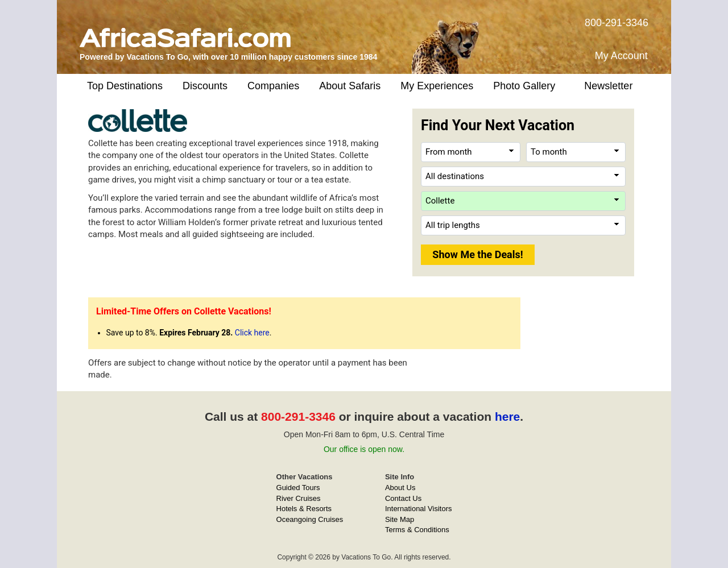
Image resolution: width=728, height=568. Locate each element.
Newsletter (608, 86)
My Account (621, 56)
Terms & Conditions (417, 530)
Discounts (205, 86)
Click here (252, 333)
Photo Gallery (524, 86)
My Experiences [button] (437, 86)
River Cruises (299, 498)
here (507, 416)
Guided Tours (298, 488)
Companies (273, 86)
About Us (400, 488)
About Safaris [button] (350, 86)
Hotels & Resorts (304, 509)
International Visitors (419, 509)
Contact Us (403, 498)
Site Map (400, 519)
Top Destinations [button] (125, 86)
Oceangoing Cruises (310, 519)
